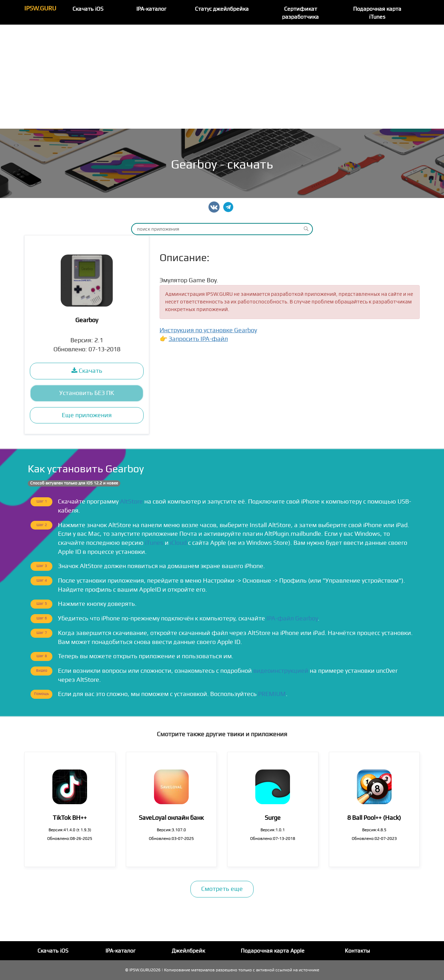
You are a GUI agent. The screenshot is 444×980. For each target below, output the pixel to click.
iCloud (178, 543)
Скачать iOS (88, 9)
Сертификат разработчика (300, 13)
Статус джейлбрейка (222, 9)
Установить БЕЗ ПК (87, 393)
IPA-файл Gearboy (292, 618)
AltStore (131, 502)
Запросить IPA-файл (198, 339)
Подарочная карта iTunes (377, 13)
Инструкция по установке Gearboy (208, 330)
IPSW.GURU (40, 8)
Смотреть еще (222, 889)
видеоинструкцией (281, 671)
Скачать (87, 371)
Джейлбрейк (188, 951)
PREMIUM (272, 694)
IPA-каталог (151, 9)
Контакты (357, 951)
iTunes (154, 543)
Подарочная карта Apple (273, 951)
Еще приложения (87, 415)
